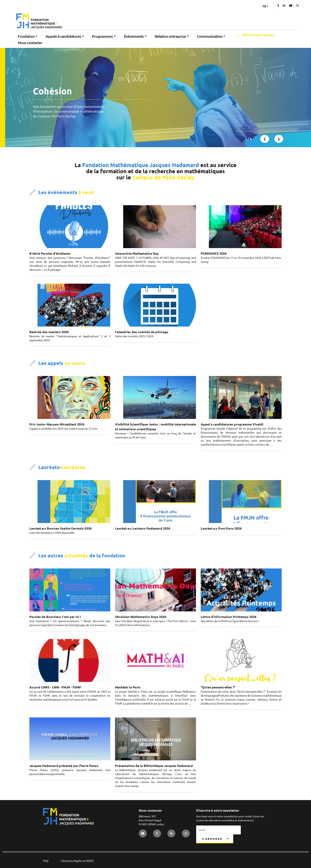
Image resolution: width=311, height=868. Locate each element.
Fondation (26, 36)
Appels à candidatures (63, 36)
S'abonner (212, 839)
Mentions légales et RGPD (77, 861)
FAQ (46, 861)
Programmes (102, 36)
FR (264, 6)
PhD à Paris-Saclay (259, 35)
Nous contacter (30, 43)
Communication (210, 36)
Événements (134, 36)
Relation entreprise (170, 36)
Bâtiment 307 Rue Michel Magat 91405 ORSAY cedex (151, 820)
